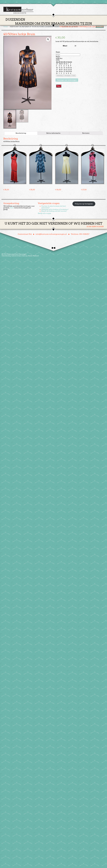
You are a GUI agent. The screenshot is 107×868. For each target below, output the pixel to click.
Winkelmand (97, 23)
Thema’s (46, 23)
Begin (58, 53)
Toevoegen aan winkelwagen (67, 81)
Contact (85, 23)
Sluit (74, 76)
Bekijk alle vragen (45, 214)
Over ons (74, 23)
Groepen (64, 23)
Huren (55, 23)
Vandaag (60, 76)
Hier (12, 209)
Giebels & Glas (16, 257)
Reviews (86, 134)
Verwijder (67, 76)
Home (37, 23)
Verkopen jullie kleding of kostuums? (55, 210)
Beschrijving (21, 134)
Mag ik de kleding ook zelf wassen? (54, 212)
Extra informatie (53, 134)
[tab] (21, 134)
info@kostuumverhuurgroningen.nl (51, 235)
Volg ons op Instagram (84, 205)
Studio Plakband (33, 257)
